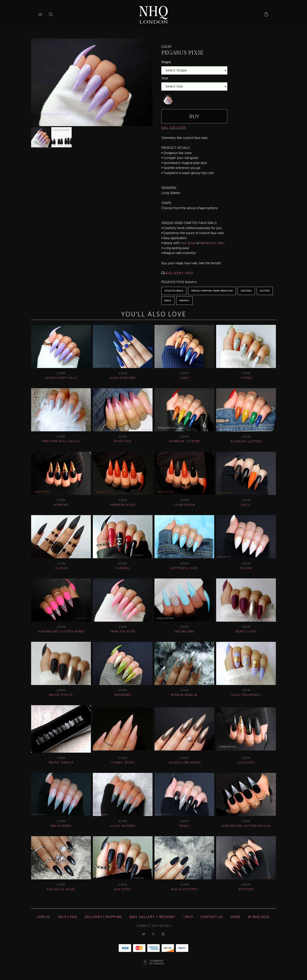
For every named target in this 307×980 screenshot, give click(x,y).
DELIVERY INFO (179, 273)
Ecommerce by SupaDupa (157, 962)
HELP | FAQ (68, 917)
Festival (246, 291)
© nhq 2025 (259, 917)
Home (236, 917)
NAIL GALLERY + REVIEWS (152, 917)
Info (189, 917)
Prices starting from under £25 (212, 291)
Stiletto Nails (174, 291)
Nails (168, 301)
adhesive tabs (213, 243)
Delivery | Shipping (103, 917)
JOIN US (44, 917)
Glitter (265, 291)
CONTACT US (212, 917)
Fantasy (184, 301)
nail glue (188, 243)
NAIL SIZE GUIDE (174, 128)
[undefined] (168, 99)
